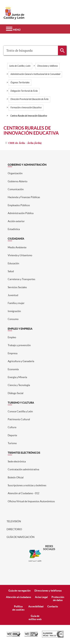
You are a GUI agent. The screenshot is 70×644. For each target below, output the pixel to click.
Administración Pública (21, 213)
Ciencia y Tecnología (19, 385)
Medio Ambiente (17, 247)
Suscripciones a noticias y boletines (27, 485)
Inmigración (14, 311)
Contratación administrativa (23, 469)
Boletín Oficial (16, 477)
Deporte (12, 435)
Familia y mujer (16, 303)
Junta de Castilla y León (20, 66)
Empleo (12, 337)
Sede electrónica (17, 461)
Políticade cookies (18, 608)
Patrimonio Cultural (19, 419)
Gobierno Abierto (18, 181)
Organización (15, 173)
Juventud (13, 295)
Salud (11, 271)
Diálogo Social (16, 393)
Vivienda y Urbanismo (20, 255)
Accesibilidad (36, 606)
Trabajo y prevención (19, 345)
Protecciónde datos (58, 599)
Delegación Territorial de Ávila (24, 91)
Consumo (13, 319)
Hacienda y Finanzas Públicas (24, 197)
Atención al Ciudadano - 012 (23, 493)
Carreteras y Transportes (21, 279)
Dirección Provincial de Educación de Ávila (29, 99)
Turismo (12, 443)
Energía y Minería (17, 377)
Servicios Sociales (17, 287)
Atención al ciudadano (19, 597)
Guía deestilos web (35, 617)
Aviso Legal (41, 597)
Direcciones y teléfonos (48, 66)
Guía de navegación (20, 537)
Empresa (13, 353)
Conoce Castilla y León (20, 411)
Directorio (14, 529)
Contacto (53, 606)
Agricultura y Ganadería (21, 361)
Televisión (14, 521)
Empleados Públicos (19, 205)
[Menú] (13, 29)
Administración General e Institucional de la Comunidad (35, 74)
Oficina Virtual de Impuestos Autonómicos (31, 501)
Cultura (12, 427)
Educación (13, 263)
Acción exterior (16, 221)
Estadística (14, 229)
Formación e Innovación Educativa (26, 108)
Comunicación (16, 189)
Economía (13, 369)
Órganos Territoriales (20, 83)
